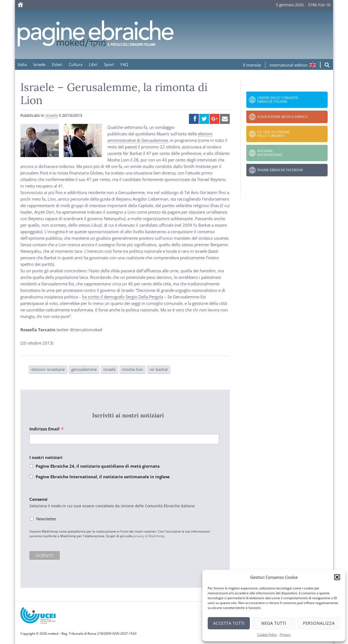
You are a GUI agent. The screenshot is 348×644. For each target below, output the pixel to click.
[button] (337, 577)
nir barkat (159, 369)
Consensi (38, 499)
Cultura (76, 64)
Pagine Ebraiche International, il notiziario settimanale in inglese (103, 477)
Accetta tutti (229, 623)
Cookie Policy (267, 635)
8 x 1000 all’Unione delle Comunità (273, 134)
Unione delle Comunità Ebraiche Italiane (278, 100)
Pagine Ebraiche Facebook (280, 170)
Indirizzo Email (47, 429)
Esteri (57, 64)
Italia (22, 64)
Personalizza (319, 623)
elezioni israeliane (48, 369)
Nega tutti (274, 623)
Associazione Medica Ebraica (282, 117)
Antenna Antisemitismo (270, 153)
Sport (109, 64)
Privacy (285, 635)
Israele (39, 64)
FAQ (124, 64)
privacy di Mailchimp (149, 536)
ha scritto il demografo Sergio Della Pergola (123, 297)
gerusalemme (84, 369)
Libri (93, 64)
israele (109, 369)
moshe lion (133, 369)
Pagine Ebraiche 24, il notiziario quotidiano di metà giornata (98, 466)
